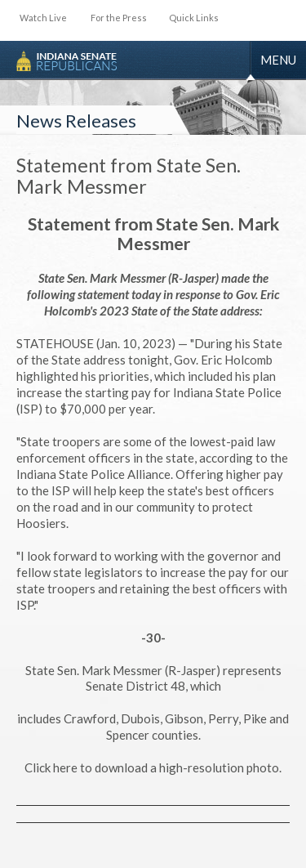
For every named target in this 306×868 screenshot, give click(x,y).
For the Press (119, 18)
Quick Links (194, 18)
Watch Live (43, 18)
